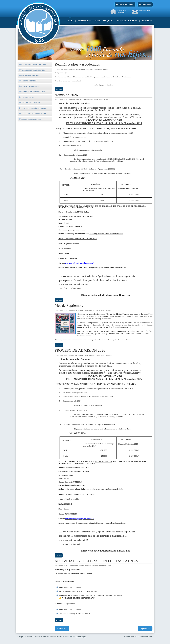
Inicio (70, 21)
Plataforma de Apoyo (30, 119)
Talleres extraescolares (32, 70)
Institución (84, 21)
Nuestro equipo (104, 21)
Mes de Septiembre (69, 306)
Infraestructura (127, 21)
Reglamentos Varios (30, 103)
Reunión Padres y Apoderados (77, 64)
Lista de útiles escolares (32, 92)
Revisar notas (27, 97)
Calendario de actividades (33, 65)
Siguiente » (145, 628)
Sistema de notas (146, 636)
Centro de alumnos (29, 86)
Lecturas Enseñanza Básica (33, 108)
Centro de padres (28, 81)
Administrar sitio (130, 636)
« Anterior (62, 628)
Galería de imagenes (30, 75)
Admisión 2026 (66, 95)
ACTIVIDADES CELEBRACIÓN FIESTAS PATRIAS (96, 561)
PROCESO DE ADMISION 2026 (80, 350)
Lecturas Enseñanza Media (33, 114)
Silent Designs (81, 637)
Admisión (147, 21)
